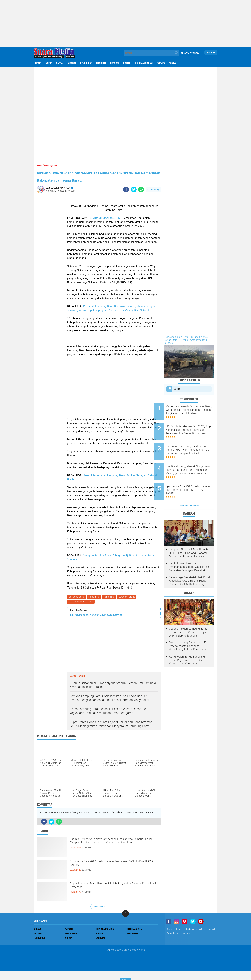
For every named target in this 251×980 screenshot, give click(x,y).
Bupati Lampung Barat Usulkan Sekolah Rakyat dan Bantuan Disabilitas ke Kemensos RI (114, 896)
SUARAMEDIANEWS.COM (105, 225)
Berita (177, 389)
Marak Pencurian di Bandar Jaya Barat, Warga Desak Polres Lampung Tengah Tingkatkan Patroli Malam (192, 410)
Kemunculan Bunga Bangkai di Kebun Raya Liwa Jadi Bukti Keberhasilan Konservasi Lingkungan (187, 645)
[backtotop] (125, 922)
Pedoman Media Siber (200, 938)
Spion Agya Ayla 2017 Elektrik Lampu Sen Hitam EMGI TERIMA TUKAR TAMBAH (115, 874)
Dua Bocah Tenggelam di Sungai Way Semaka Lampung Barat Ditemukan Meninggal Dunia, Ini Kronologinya (191, 461)
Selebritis (132, 942)
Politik (127, 63)
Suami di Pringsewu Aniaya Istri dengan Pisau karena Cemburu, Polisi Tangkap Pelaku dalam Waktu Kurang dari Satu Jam (113, 854)
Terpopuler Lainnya (189, 490)
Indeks (49, 63)
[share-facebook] (126, 197)
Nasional (101, 63)
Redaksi (171, 938)
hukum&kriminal (144, 63)
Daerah (60, 63)
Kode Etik (182, 938)
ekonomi (115, 63)
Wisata (161, 63)
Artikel (72, 63)
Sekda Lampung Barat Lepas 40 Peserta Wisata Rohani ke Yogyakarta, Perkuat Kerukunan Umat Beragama (188, 631)
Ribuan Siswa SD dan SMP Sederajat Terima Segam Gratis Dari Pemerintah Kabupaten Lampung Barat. (97, 180)
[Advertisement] (125, 23)
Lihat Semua (99, 915)
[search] (151, 53)
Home (38, 63)
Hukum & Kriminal (105, 938)
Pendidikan (86, 63)
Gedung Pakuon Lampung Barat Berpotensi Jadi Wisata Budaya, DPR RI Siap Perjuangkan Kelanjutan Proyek (188, 617)
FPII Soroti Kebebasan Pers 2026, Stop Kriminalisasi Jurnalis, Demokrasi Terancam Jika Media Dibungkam (194, 427)
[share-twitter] (134, 197)
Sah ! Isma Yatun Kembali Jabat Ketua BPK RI (96, 623)
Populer (211, 53)
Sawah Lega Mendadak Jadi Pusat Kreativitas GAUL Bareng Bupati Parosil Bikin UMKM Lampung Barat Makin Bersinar (189, 565)
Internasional (135, 938)
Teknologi (39, 946)
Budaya (173, 63)
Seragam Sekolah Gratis (81, 610)
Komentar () (153, 197)
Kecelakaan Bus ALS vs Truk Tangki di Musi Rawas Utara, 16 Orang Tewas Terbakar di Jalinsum (186, 340)
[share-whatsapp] (141, 197)
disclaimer (199, 942)
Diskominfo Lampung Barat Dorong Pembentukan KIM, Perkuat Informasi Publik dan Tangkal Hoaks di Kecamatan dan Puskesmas (193, 444)
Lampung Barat (77, 604)
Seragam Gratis (129, 604)
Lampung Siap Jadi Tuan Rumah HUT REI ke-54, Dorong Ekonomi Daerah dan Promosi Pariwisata (188, 537)
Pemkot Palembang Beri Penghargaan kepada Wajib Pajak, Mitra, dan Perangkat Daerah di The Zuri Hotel (190, 551)
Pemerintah (95, 604)
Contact (171, 942)
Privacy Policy (184, 942)
